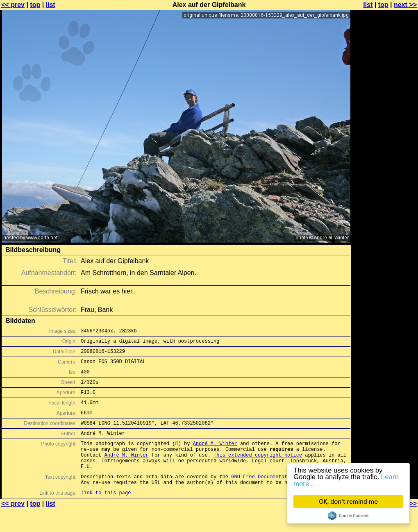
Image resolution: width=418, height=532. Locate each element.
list (51, 5)
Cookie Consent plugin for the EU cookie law (348, 516)
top (35, 5)
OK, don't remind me (348, 501)
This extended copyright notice (258, 472)
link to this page (106, 516)
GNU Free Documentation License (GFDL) (286, 497)
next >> (405, 5)
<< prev (13, 5)
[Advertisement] (385, 203)
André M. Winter (215, 458)
